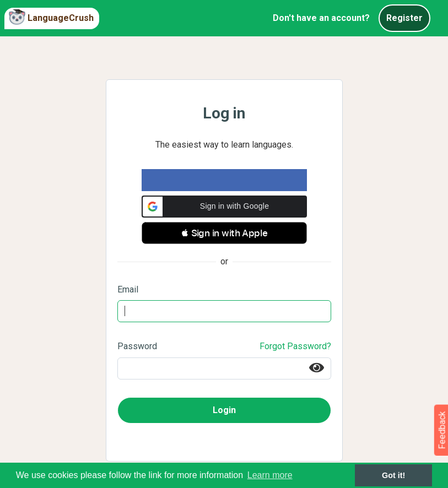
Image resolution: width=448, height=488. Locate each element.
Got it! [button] (393, 475)
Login (224, 410)
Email (128, 289)
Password (137, 346)
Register (404, 18)
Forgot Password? (295, 346)
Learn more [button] (270, 475)
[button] (224, 207)
